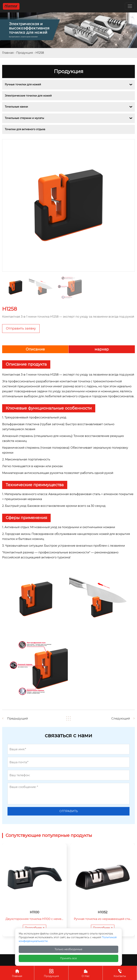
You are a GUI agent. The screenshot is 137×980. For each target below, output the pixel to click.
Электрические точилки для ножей (28, 96)
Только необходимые (68, 949)
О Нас (86, 973)
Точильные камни (16, 107)
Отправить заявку (21, 328)
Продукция (25, 53)
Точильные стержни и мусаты (24, 118)
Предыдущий (18, 718)
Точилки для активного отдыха (25, 129)
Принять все (68, 958)
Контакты (120, 973)
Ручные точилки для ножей (23, 84)
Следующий (120, 718)
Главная (8, 53)
